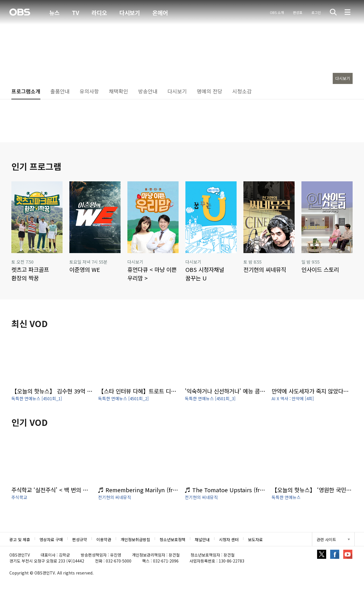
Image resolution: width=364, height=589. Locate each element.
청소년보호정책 (172, 539)
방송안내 (148, 91)
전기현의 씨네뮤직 (115, 497)
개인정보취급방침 (135, 539)
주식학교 (19, 497)
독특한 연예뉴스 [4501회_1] (37, 398)
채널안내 (202, 539)
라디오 (99, 13)
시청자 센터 (229, 539)
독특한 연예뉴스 (286, 497)
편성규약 (80, 539)
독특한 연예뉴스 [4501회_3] (210, 398)
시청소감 (242, 91)
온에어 (160, 13)
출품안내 (60, 91)
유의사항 (89, 91)
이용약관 (104, 539)
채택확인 (119, 91)
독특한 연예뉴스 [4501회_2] (123, 398)
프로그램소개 (26, 91)
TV (76, 13)
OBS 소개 (277, 12)
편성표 (298, 12)
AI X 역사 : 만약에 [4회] (293, 398)
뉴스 (54, 13)
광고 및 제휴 (20, 539)
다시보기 (130, 13)
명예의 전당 (210, 91)
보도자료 (255, 539)
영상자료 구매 (51, 539)
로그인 (316, 12)
